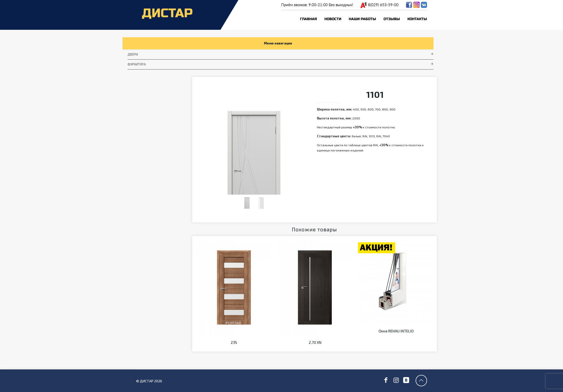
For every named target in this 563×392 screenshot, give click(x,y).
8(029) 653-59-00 (383, 5)
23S (234, 351)
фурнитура (137, 66)
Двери (133, 55)
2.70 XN (315, 351)
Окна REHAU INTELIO (396, 340)
